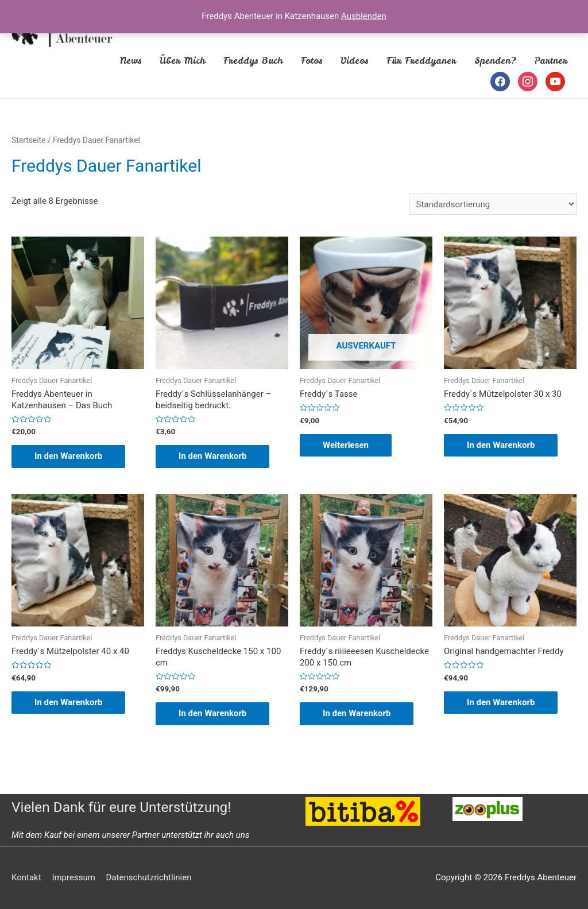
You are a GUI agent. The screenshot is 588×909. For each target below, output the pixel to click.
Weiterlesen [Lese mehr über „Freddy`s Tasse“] (346, 445)
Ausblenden (364, 16)
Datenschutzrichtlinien (149, 877)
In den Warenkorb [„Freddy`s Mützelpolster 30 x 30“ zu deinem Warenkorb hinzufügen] (501, 445)
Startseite (28, 140)
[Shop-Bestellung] (493, 204)
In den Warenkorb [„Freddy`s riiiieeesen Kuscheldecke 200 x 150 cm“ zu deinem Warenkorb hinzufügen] (357, 713)
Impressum (73, 877)
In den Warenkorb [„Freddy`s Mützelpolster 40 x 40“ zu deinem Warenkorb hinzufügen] (68, 702)
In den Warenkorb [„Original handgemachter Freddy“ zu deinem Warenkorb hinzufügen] (501, 702)
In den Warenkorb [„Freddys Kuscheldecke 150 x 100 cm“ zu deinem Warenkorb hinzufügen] (212, 713)
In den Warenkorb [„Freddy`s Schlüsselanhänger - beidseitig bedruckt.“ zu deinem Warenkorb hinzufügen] (212, 456)
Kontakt (26, 877)
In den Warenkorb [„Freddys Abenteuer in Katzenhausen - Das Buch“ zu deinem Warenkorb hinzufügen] (68, 456)
